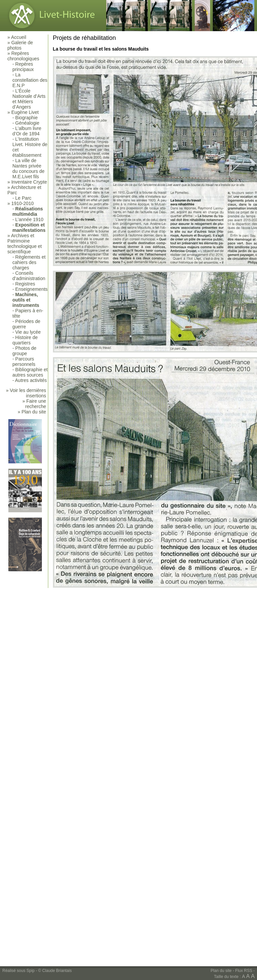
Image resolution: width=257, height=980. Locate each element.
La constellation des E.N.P (30, 80)
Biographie (27, 118)
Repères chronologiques (23, 56)
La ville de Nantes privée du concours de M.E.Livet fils (28, 169)
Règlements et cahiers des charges (29, 262)
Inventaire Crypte (29, 182)
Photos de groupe (24, 351)
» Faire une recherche (34, 404)
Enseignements (32, 289)
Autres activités (31, 380)
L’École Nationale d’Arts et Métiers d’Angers (29, 99)
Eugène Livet (25, 112)
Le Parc (23, 198)
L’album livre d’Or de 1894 (27, 131)
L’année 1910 (29, 219)
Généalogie (27, 123)
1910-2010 (23, 203)
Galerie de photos (20, 45)
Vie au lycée (28, 332)
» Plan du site (32, 412)
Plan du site (221, 971)
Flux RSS (244, 971)
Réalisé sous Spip (18, 971)
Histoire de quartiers (25, 340)
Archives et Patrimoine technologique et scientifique (25, 244)
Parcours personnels (24, 362)
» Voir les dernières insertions (26, 393)
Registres (25, 284)
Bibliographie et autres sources (30, 372)
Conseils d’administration (29, 276)
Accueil (19, 37)
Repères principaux (23, 67)
